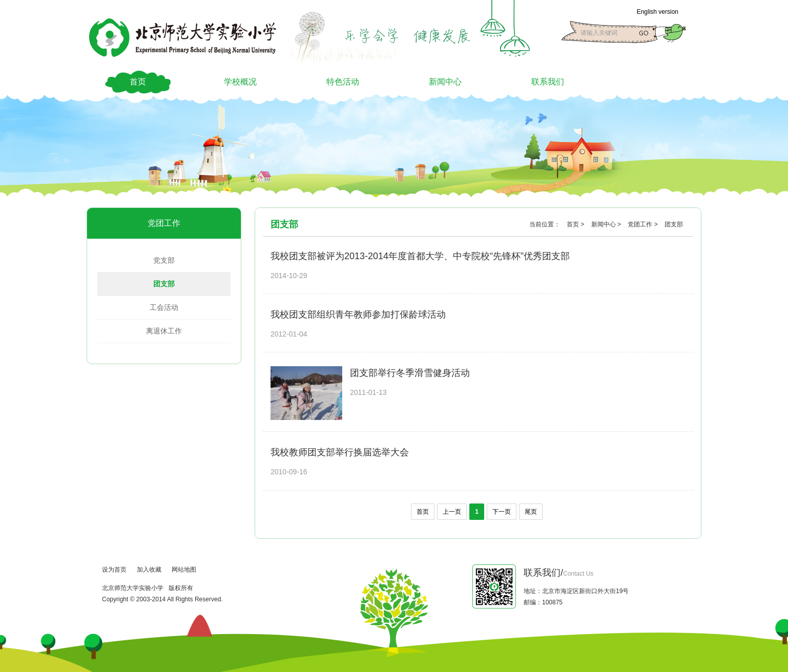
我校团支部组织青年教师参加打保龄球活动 (358, 314)
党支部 (164, 260)
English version (658, 12)
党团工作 (164, 223)
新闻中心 (445, 82)
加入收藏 (149, 570)
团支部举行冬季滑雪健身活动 (410, 373)
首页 (138, 82)
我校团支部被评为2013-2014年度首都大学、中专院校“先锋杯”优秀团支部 (420, 256)
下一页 (502, 512)
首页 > (576, 224)
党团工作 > (644, 224)
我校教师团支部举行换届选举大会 (340, 452)
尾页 (531, 512)
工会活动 (164, 307)
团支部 (164, 284)
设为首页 (114, 570)
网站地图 (184, 570)
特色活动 (343, 82)
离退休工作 (164, 331)
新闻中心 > (607, 224)
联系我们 (548, 82)
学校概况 (240, 82)
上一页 (452, 512)
